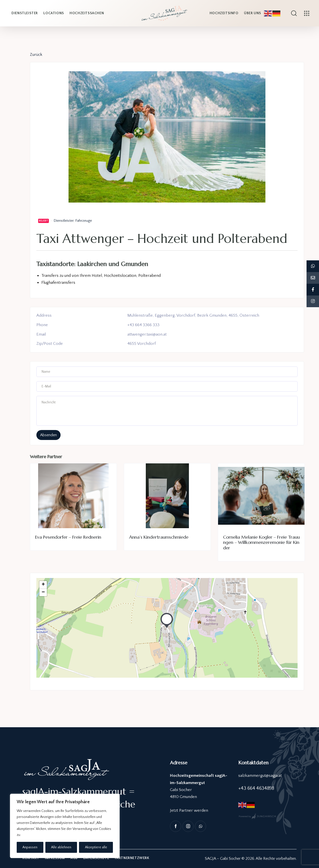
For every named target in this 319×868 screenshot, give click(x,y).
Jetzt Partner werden (189, 810)
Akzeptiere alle (96, 847)
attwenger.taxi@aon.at (147, 334)
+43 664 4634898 (256, 788)
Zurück (36, 55)
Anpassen (30, 847)
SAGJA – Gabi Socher (223, 859)
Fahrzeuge (84, 221)
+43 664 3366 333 (143, 325)
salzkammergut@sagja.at (260, 776)
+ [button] (43, 585)
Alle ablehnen (61, 847)
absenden (48, 435)
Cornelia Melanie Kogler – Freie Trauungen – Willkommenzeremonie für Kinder (261, 542)
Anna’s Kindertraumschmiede (159, 537)
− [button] (43, 592)
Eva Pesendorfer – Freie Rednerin (68, 537)
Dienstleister (64, 221)
